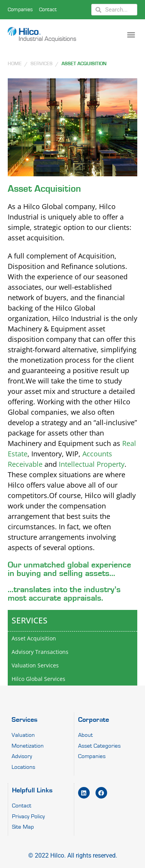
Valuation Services (35, 665)
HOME (15, 64)
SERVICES (42, 64)
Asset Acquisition (84, 64)
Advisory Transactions (40, 652)
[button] (131, 35)
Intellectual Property (92, 464)
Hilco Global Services (38, 679)
